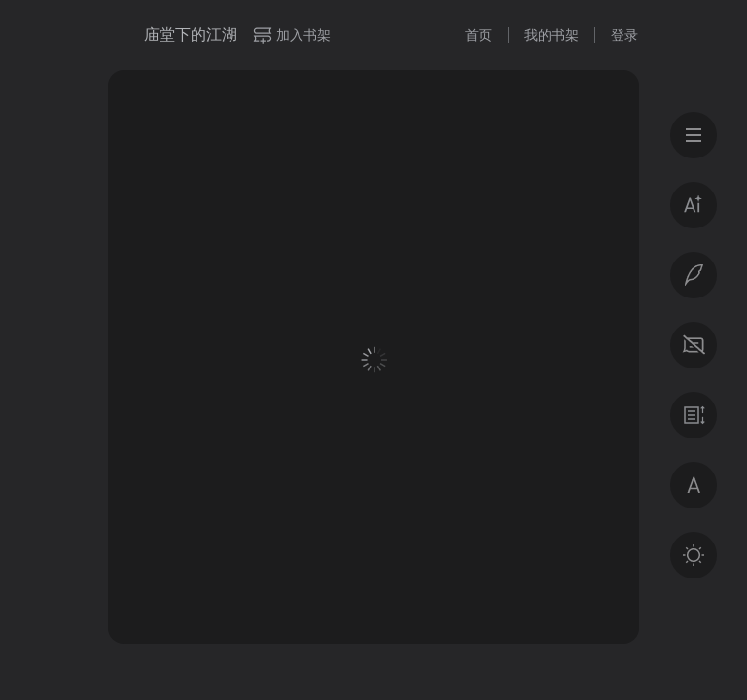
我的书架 (551, 35)
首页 (479, 35)
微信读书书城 (119, 35)
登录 (624, 35)
